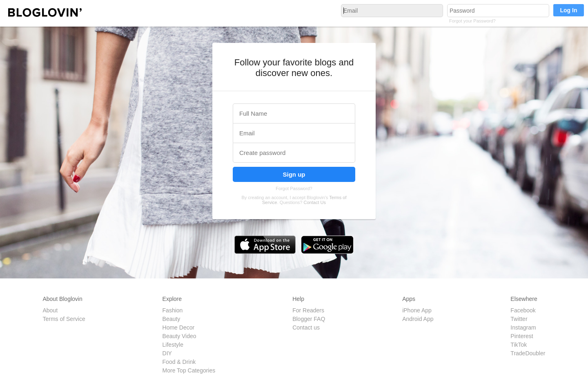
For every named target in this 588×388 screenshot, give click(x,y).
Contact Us (315, 202)
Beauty (171, 319)
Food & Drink (179, 362)
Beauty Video (179, 336)
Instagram (523, 327)
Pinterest (522, 336)
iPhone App (417, 310)
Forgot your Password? (472, 21)
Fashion (173, 310)
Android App (418, 319)
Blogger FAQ (309, 319)
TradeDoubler (528, 353)
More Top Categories (189, 370)
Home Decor (179, 327)
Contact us (306, 327)
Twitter (519, 319)
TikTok (519, 345)
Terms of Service (64, 319)
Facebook (523, 310)
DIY (167, 353)
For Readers (308, 310)
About (50, 310)
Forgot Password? (294, 188)
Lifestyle (173, 345)
